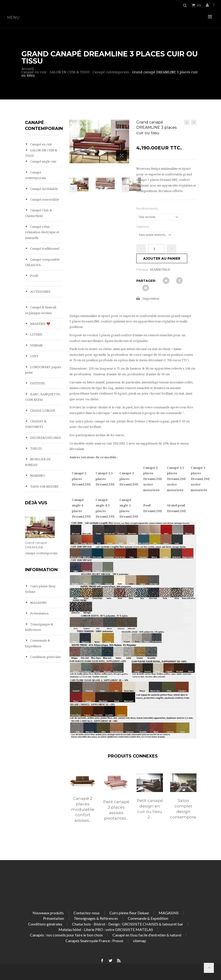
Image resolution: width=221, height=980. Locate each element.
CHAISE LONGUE (42, 411)
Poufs (34, 276)
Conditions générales (45, 657)
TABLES (36, 448)
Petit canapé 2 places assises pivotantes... (116, 810)
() (199, 5)
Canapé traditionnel (44, 249)
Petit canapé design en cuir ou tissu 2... (150, 809)
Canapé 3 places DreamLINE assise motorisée (200, 479)
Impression (151, 299)
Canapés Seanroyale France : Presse (94, 941)
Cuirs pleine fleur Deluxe (129, 913)
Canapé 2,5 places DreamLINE (105, 479)
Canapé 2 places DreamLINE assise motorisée (153, 479)
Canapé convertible (44, 200)
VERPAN (36, 345)
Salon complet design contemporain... (183, 809)
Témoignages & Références (96, 918)
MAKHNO (37, 476)
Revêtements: (148, 208)
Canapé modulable (44, 189)
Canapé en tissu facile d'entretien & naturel (147, 935)
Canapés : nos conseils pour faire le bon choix (66, 935)
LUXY (34, 356)
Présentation (39, 613)
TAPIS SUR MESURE (44, 487)
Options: (143, 227)
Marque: (143, 269)
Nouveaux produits (48, 913)
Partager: (146, 281)
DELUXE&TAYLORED (45, 438)
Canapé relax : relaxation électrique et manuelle (42, 232)
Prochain (125, 188)
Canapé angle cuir (43, 161)
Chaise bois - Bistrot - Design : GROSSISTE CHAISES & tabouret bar (128, 924)
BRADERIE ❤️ (40, 324)
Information (41, 570)
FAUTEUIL (37, 383)
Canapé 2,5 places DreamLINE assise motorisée (177, 479)
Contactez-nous (87, 913)
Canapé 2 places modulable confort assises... (83, 809)
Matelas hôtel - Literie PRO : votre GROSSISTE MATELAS (106, 929)
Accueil (28, 69)
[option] (83, 803)
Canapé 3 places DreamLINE (129, 479)
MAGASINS (38, 603)
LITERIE (36, 334)
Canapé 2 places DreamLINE (81, 479)
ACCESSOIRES (40, 292)
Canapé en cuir (41, 144)
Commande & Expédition (148, 918)
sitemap (140, 941)
